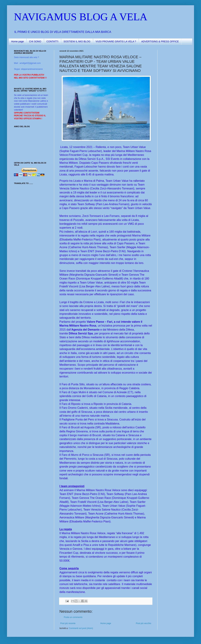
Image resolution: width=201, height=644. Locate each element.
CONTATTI (52, 41)
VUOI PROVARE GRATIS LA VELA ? (116, 41)
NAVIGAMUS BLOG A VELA (81, 17)
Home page (17, 41)
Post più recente (68, 623)
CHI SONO (35, 41)
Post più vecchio (144, 623)
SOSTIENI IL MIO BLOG (77, 41)
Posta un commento (73, 617)
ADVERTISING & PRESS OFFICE (160, 41)
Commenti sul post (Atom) (81, 628)
